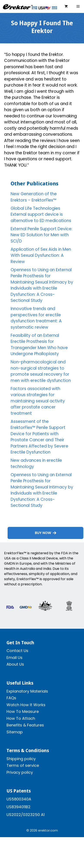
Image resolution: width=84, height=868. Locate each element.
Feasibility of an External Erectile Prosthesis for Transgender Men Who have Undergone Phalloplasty (39, 345)
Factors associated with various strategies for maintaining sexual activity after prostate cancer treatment (38, 401)
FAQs (11, 698)
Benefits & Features (25, 725)
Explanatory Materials (27, 691)
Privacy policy (20, 772)
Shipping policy (21, 759)
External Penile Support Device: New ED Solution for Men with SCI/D (41, 235)
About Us (15, 664)
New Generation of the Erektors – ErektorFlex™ (34, 197)
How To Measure (23, 711)
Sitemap (15, 732)
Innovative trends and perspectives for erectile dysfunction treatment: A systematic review (36, 318)
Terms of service (23, 765)
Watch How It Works (26, 705)
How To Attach (21, 718)
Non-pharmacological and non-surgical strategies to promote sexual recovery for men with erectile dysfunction (41, 371)
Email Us (15, 658)
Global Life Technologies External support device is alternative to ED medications (41, 214)
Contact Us (17, 651)
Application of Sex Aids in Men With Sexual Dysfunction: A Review (41, 255)
